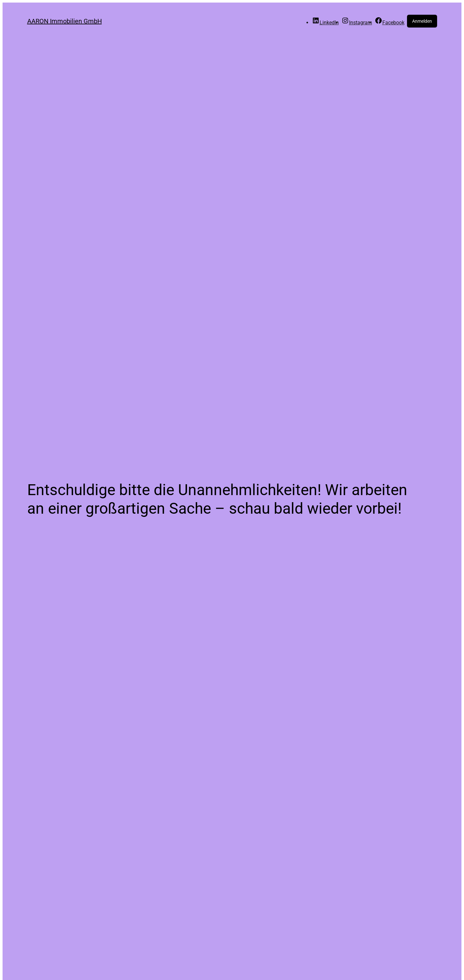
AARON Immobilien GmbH (65, 21)
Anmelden (422, 21)
